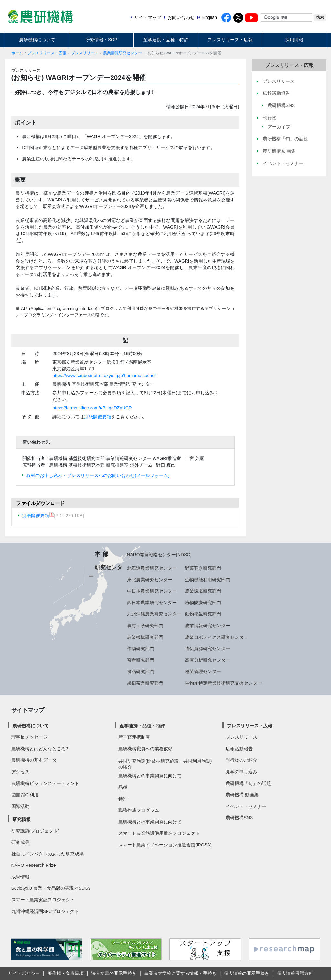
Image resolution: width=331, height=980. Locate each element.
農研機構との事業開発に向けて (150, 776)
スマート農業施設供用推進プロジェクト (159, 833)
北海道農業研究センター (152, 568)
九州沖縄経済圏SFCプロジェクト (45, 911)
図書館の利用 (25, 795)
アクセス (20, 772)
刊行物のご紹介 (241, 760)
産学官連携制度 (134, 737)
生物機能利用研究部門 (208, 580)
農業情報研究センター (123, 53)
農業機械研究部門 (145, 637)
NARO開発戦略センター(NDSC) (159, 555)
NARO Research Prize (34, 865)
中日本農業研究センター (152, 591)
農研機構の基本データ (34, 760)
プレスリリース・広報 (230, 40)
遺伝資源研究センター (208, 648)
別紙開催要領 (98, 417)
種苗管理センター (203, 671)
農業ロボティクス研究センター (217, 637)
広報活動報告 (239, 749)
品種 (123, 787)
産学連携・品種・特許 (166, 40)
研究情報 (22, 819)
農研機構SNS (239, 818)
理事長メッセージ (29, 737)
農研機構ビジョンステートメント (45, 783)
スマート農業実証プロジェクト (43, 900)
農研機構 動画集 (242, 795)
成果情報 (20, 877)
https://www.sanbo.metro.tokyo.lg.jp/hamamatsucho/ (104, 376)
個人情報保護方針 (295, 973)
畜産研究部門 (141, 660)
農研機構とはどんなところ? (40, 749)
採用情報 (294, 40)
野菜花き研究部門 (203, 568)
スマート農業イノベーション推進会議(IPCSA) (165, 845)
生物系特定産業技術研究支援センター (223, 683)
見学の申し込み (241, 772)
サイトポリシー (24, 973)
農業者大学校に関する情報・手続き (180, 973)
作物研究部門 (141, 648)
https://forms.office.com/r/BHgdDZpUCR (92, 408)
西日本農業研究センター (152, 603)
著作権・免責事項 (66, 973)
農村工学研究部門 (145, 626)
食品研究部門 (141, 671)
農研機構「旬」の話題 (248, 783)
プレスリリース (85, 53)
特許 (123, 799)
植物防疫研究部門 (203, 603)
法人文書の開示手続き (114, 973)
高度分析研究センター (208, 660)
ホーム (17, 53)
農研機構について (37, 40)
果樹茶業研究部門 (145, 683)
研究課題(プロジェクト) (35, 831)
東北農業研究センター (150, 580)
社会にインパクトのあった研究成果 (48, 854)
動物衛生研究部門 (203, 614)
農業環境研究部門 (203, 591)
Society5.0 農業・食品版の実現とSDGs (51, 888)
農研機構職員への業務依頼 (145, 749)
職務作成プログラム (139, 810)
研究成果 (20, 842)
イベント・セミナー (246, 806)
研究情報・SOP (101, 40)
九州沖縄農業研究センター (154, 614)
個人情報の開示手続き (247, 973)
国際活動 (20, 806)
